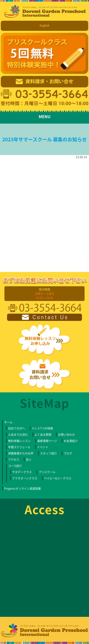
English (45, 25)
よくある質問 (43, 434)
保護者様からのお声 (21, 453)
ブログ (68, 453)
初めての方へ (17, 428)
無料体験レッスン (19, 441)
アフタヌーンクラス (25, 478)
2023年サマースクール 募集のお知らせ (44, 139)
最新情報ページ (47, 441)
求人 (29, 459)
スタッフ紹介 (49, 453)
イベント (43, 447)
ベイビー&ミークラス (58, 478)
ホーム (8, 422)
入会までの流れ (18, 434)
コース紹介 (15, 466)
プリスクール (47, 472)
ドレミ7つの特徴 (42, 428)
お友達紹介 (71, 441)
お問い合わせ (66, 434)
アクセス (14, 459)
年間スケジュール (19, 447)
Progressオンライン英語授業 (22, 488)
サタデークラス (22, 472)
